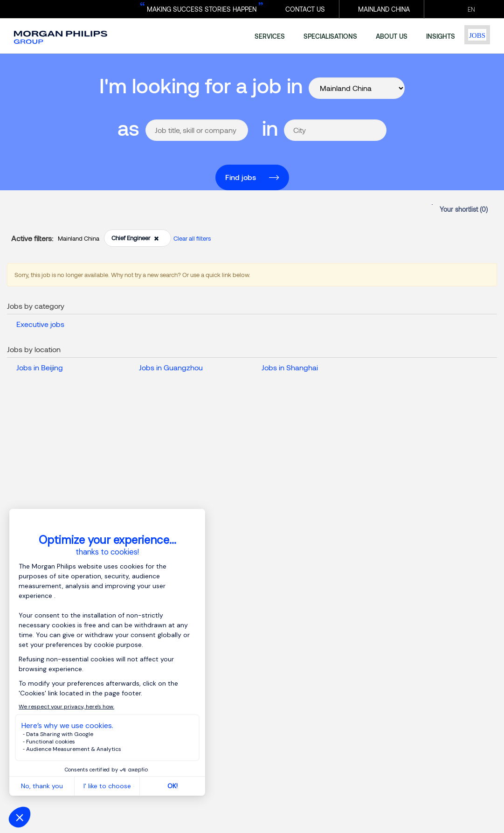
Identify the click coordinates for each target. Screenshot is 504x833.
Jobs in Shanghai (290, 367)
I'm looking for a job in (201, 85)
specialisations (330, 36)
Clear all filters (192, 238)
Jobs (477, 35)
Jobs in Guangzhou (171, 367)
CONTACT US (305, 9)
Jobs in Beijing (40, 367)
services (270, 36)
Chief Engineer (135, 238)
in (270, 128)
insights (441, 36)
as (128, 128)
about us (392, 36)
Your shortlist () (464, 209)
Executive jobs (40, 324)
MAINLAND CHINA (384, 9)
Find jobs (241, 177)
